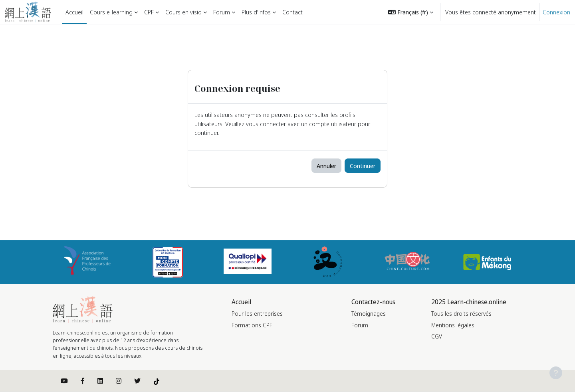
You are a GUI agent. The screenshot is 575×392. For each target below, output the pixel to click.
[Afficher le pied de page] (556, 373)
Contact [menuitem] (292, 12)
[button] (411, 12)
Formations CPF (252, 325)
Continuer (363, 166)
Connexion (556, 12)
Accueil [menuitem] (74, 12)
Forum (360, 325)
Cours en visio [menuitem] (183, 12)
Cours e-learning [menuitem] (111, 12)
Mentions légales (453, 325)
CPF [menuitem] (149, 12)
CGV (437, 336)
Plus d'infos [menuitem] (256, 12)
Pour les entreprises (257, 314)
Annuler (326, 166)
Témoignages (369, 314)
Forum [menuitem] (222, 12)
